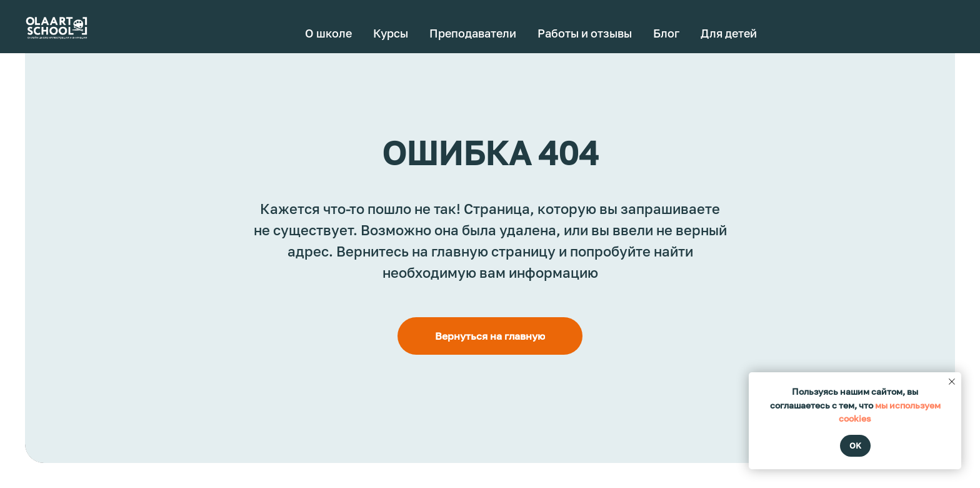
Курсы (391, 33)
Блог (666, 33)
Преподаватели (473, 33)
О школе (328, 33)
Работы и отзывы (585, 33)
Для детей (729, 33)
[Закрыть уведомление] (952, 382)
